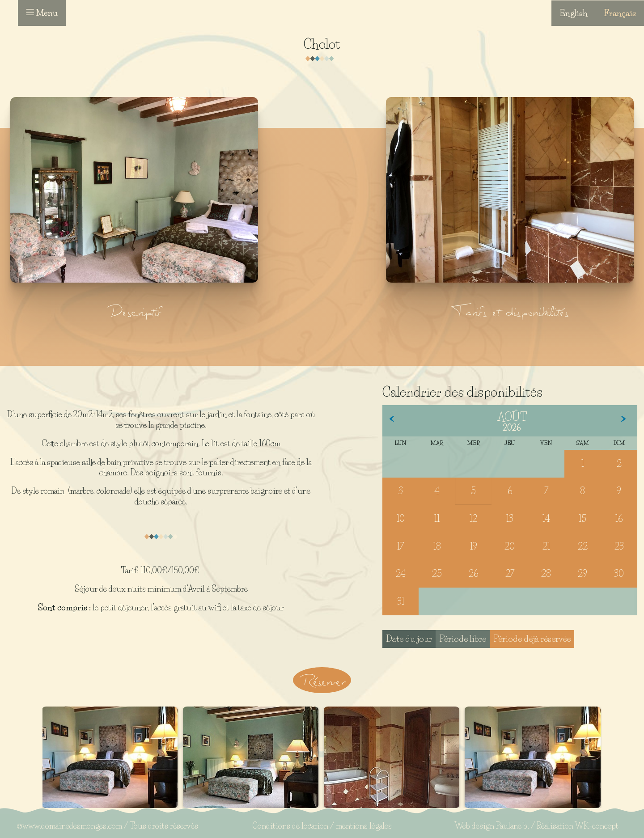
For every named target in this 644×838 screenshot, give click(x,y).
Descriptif (134, 311)
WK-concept (597, 826)
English (574, 13)
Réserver (322, 680)
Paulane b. (513, 826)
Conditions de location (290, 826)
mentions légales (364, 826)
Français (620, 13)
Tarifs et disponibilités (510, 311)
